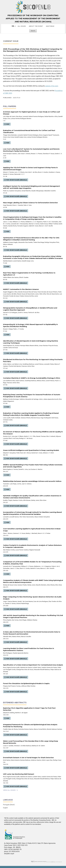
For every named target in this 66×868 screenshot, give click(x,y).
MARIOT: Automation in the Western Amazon (21, 289)
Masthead (50, 26)
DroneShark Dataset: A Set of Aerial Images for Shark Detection (28, 758)
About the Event (36, 26)
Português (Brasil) (9, 805)
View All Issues (9, 790)
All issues (22, 26)
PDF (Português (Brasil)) (16, 180)
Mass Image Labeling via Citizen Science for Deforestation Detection (30, 203)
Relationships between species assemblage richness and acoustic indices (32, 481)
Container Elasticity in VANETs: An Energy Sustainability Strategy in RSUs (32, 378)
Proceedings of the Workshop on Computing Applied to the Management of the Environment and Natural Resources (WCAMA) (33, 19)
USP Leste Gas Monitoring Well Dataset (19, 774)
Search (33, 31)
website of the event (52, 86)
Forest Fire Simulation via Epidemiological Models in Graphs (26, 684)
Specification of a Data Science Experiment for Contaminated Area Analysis (33, 665)
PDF (8, 124)
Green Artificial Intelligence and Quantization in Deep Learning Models (31, 450)
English (5, 808)
